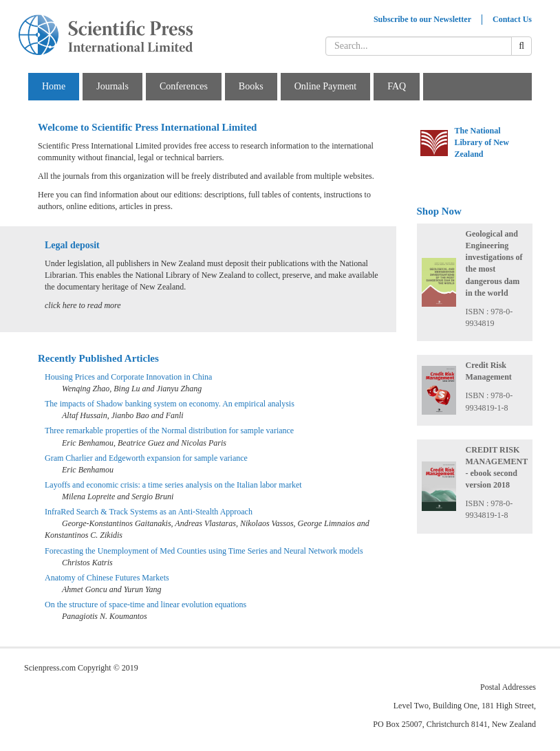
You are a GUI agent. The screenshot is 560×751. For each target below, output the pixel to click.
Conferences (184, 86)
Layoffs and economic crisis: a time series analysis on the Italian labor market (173, 485)
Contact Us (512, 19)
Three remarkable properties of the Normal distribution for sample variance (169, 431)
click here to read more (83, 305)
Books (251, 86)
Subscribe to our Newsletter (422, 19)
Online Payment (326, 86)
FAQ (397, 86)
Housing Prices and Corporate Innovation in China (128, 377)
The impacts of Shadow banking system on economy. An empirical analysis (170, 404)
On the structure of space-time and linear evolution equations (146, 605)
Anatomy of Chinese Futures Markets (107, 578)
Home (54, 86)
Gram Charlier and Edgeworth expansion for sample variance (146, 458)
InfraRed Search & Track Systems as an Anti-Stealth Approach (149, 512)
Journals (112, 86)
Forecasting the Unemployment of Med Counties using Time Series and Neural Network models (204, 551)
